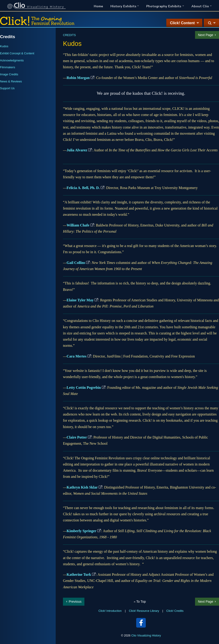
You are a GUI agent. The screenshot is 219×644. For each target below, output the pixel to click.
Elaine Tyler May (80, 300)
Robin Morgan (78, 78)
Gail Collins (76, 263)
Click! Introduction (110, 611)
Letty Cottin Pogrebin (84, 388)
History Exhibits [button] (123, 6)
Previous (75, 602)
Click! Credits (175, 611)
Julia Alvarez (77, 150)
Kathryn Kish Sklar (82, 487)
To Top (141, 602)
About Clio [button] (200, 6)
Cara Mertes (77, 356)
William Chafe (78, 225)
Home (98, 6)
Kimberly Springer (81, 531)
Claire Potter (77, 437)
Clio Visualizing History (146, 635)
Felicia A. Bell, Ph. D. (83, 188)
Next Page (206, 35)
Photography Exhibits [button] (164, 6)
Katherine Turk (79, 574)
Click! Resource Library (144, 611)
